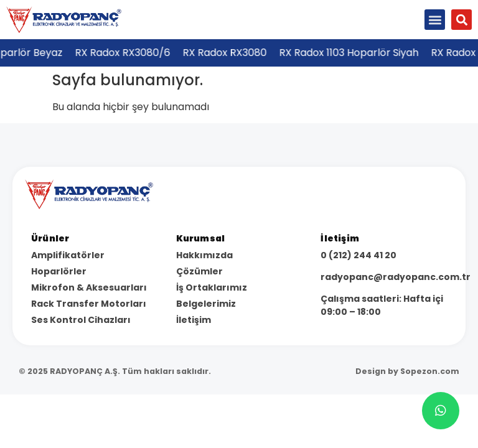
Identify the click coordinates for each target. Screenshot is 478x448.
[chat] (441, 411)
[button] (435, 20)
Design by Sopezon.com (407, 371)
